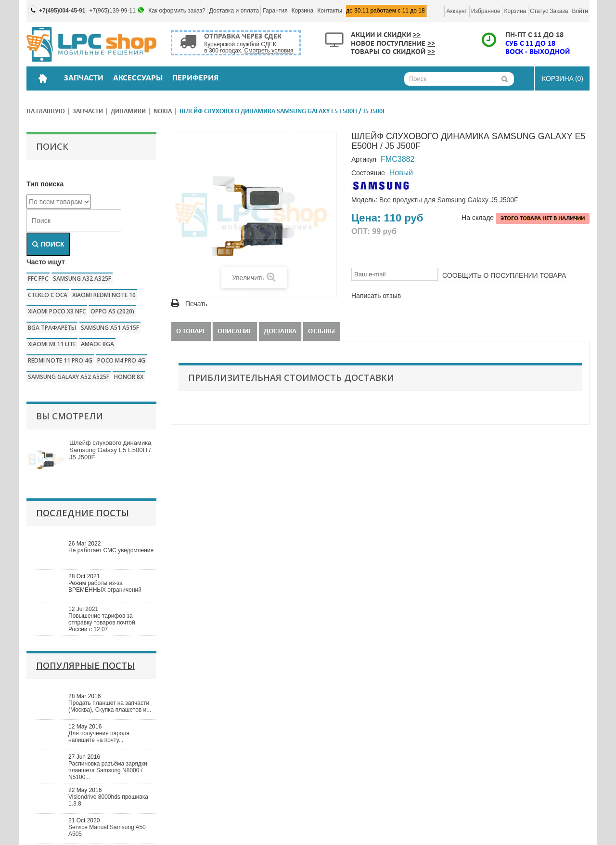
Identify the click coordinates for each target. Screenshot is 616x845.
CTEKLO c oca (48, 295)
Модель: (364, 200)
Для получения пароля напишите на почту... (99, 737)
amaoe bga (97, 344)
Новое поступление (393, 44)
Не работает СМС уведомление (111, 550)
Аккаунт (456, 11)
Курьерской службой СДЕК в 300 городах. (249, 47)
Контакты (330, 11)
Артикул (364, 159)
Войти (580, 11)
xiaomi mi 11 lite (52, 344)
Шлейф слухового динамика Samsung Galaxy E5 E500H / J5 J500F (110, 450)
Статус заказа (549, 11)
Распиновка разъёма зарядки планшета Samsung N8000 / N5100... (108, 770)
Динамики (128, 111)
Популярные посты (85, 665)
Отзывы (321, 331)
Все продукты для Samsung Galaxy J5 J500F (449, 200)
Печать (196, 304)
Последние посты (83, 513)
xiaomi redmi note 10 (104, 295)
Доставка (280, 331)
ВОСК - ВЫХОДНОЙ (538, 52)
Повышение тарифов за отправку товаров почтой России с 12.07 (102, 623)
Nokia (163, 111)
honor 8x (129, 377)
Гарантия (275, 11)
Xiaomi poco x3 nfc (57, 311)
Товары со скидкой (393, 52)
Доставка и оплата (234, 11)
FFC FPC (38, 279)
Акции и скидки (386, 35)
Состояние (368, 173)
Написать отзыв (376, 296)
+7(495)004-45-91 (62, 11)
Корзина (302, 11)
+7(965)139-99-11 (113, 11)
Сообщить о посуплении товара (504, 275)
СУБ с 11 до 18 (530, 44)
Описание (235, 331)
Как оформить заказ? (177, 11)
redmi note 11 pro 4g (60, 360)
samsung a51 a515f (110, 328)
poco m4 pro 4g (121, 360)
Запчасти (88, 111)
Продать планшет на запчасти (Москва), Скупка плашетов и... (110, 706)
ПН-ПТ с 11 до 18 (534, 35)
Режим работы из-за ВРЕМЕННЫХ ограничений (105, 586)
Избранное (486, 11)
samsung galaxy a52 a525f (69, 377)
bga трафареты (52, 328)
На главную (46, 111)
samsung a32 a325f (82, 279)
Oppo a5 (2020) (112, 311)
